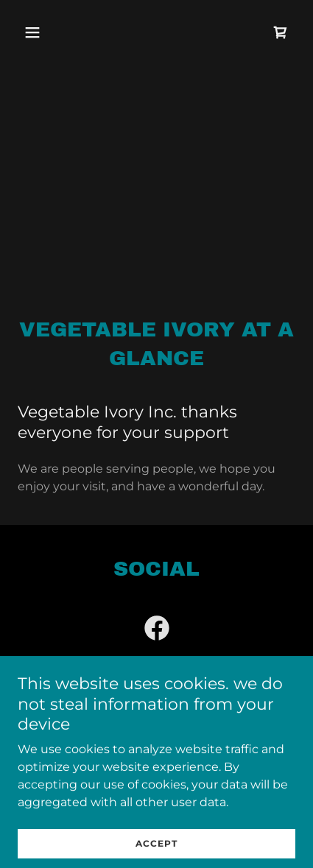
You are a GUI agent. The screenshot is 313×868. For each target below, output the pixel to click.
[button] (49, 32)
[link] (281, 32)
